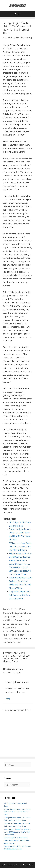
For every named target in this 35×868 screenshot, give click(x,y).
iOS (15, 613)
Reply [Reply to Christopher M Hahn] (8, 699)
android (9, 613)
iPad (16, 609)
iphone (27, 613)
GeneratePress (28, 865)
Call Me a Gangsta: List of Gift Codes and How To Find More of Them (16, 624)
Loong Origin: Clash (12, 616)
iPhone (23, 609)
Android (9, 609)
